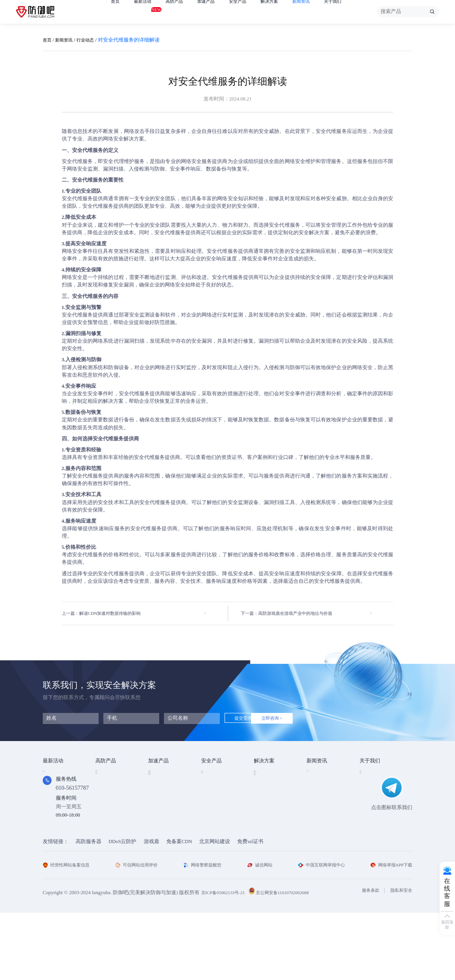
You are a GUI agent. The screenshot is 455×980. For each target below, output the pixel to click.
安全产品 (250, 11)
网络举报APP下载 (389, 932)
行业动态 (91, 40)
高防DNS (106, 815)
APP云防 (105, 805)
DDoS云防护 (122, 908)
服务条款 (365, 958)
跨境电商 (264, 815)
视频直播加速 (164, 815)
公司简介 (370, 774)
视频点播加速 (164, 805)
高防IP (103, 785)
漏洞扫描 (211, 785)
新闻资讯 (320, 11)
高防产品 (181, 11)
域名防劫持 (267, 826)
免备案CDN (179, 908)
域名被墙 (264, 836)
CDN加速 (159, 785)
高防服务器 (89, 908)
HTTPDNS (212, 805)
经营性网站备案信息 (70, 932)
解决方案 (285, 11)
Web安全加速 (163, 774)
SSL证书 (211, 774)
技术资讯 (317, 774)
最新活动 (146, 11)
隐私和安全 (399, 958)
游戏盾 (103, 795)
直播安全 (264, 805)
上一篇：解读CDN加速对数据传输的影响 (108, 614)
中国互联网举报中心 (319, 932)
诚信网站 (259, 932)
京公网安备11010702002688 (292, 960)
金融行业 (264, 774)
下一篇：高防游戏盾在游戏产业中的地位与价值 (295, 614)
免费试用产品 (58, 785)
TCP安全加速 (163, 795)
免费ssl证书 (250, 908)
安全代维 (211, 795)
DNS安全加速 (163, 826)
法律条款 (370, 795)
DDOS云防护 (110, 774)
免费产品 (53, 774)
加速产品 (215, 11)
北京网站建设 (215, 908)
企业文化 (370, 785)
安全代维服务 (331, 131)
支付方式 (370, 805)
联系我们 (370, 815)
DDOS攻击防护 (271, 785)
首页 (116, 11)
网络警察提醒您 (205, 932)
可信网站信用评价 (140, 932)
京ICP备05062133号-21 (226, 960)
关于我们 (355, 11)
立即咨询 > (294, 719)
